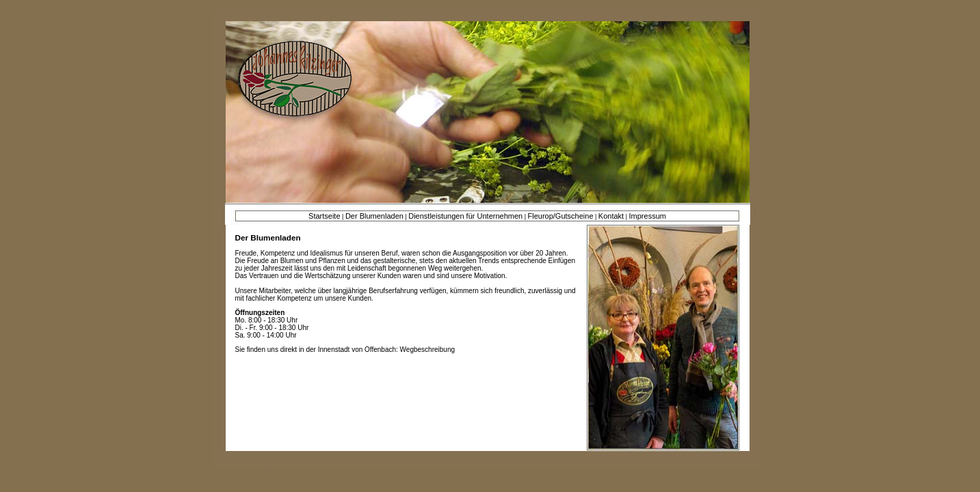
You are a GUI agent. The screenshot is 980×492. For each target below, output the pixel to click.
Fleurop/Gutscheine (561, 216)
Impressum (648, 216)
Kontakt (611, 216)
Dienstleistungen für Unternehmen (465, 216)
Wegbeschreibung (427, 350)
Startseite (324, 216)
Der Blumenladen (374, 216)
